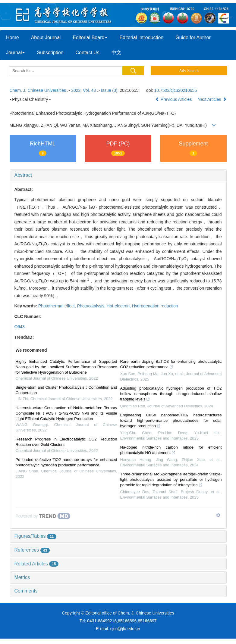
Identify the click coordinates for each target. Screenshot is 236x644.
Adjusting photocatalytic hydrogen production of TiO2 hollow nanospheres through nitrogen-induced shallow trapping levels (171, 394)
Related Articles (37, 564)
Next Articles (212, 99)
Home (13, 37)
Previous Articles (174, 99)
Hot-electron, (119, 306)
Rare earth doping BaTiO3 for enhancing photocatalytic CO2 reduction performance (171, 365)
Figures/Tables (36, 536)
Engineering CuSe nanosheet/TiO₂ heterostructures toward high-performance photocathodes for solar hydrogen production (171, 421)
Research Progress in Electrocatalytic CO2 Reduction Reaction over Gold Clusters (66, 442)
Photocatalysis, (92, 306)
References (32, 550)
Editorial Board (90, 37)
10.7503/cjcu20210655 (176, 90)
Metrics (22, 577)
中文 (116, 53)
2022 (76, 90)
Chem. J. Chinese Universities (38, 90)
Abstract (23, 175)
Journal (15, 53)
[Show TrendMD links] (218, 515)
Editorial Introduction (141, 37)
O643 (20, 327)
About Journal (46, 37)
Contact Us (88, 53)
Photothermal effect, (58, 306)
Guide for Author (193, 37)
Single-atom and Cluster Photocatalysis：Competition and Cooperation (66, 390)
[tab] (118, 175)
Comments (26, 591)
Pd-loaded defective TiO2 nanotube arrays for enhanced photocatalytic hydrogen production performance (66, 462)
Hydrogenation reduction (155, 306)
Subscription (50, 53)
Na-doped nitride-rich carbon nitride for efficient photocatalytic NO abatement (171, 451)
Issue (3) (109, 90)
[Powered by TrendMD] (43, 516)
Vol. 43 (89, 90)
